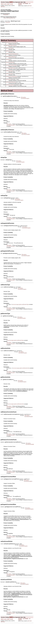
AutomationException (25, 103)
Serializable (6, 15)
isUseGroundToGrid (10, 65)
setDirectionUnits (9, 77)
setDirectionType (9, 74)
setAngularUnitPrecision (11, 71)
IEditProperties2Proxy (11, 18)
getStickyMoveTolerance (11, 59)
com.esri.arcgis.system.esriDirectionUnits (21, 379)
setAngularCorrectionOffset (11, 68)
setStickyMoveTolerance (11, 86)
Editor (5, 18)
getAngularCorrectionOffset (11, 43)
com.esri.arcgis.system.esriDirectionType (21, 314)
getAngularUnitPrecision (11, 46)
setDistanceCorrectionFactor (12, 80)
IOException (23, 102)
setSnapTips (8, 83)
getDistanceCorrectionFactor (12, 55)
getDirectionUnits (9, 52)
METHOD (3, 7)
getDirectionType (9, 49)
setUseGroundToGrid (10, 89)
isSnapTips (8, 62)
